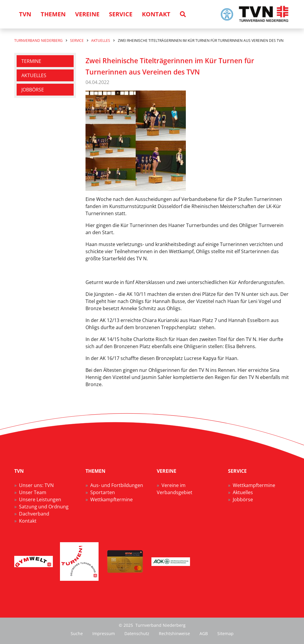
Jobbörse (33, 90)
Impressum (104, 633)
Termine (31, 61)
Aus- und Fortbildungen (117, 485)
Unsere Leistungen (40, 499)
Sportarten (103, 492)
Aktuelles (34, 75)
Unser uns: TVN (36, 485)
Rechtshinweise (174, 633)
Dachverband (34, 514)
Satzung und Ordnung (44, 507)
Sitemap (225, 633)
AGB (204, 633)
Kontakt (28, 521)
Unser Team (33, 492)
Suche (77, 633)
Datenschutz (137, 633)
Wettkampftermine (111, 499)
